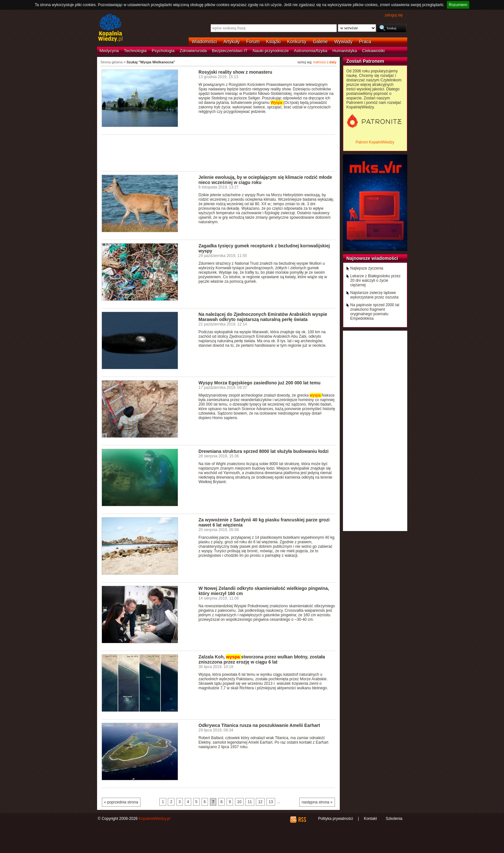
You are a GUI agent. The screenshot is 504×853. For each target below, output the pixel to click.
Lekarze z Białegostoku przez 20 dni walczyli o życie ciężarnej (376, 280)
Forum (253, 41)
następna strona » (317, 802)
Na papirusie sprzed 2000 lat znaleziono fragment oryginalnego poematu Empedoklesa (375, 312)
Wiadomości (204, 41)
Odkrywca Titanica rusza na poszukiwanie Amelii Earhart (259, 725)
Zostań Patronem (365, 61)
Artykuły (232, 41)
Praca (365, 41)
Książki (274, 41)
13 (271, 802)
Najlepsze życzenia (367, 268)
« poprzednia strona (121, 802)
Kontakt (370, 819)
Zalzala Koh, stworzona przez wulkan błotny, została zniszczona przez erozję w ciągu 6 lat (262, 659)
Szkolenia (394, 819)
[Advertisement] (219, 152)
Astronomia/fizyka (310, 51)
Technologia (135, 51)
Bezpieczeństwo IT (230, 51)
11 (250, 802)
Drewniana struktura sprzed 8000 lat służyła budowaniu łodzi (264, 451)
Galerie (320, 41)
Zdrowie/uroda (193, 51)
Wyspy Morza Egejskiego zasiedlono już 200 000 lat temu (260, 383)
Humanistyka (345, 51)
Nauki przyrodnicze (271, 51)
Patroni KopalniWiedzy (375, 142)
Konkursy (297, 41)
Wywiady (343, 41)
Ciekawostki (373, 51)
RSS (302, 820)
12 (260, 802)
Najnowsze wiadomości (372, 258)
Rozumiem (458, 5)
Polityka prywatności (335, 819)
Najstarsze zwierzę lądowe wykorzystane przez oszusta (374, 295)
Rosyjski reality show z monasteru (235, 72)
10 (239, 802)
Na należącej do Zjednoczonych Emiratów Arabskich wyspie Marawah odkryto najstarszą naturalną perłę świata (263, 317)
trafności (320, 62)
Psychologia (163, 51)
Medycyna (109, 51)
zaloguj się (393, 15)
